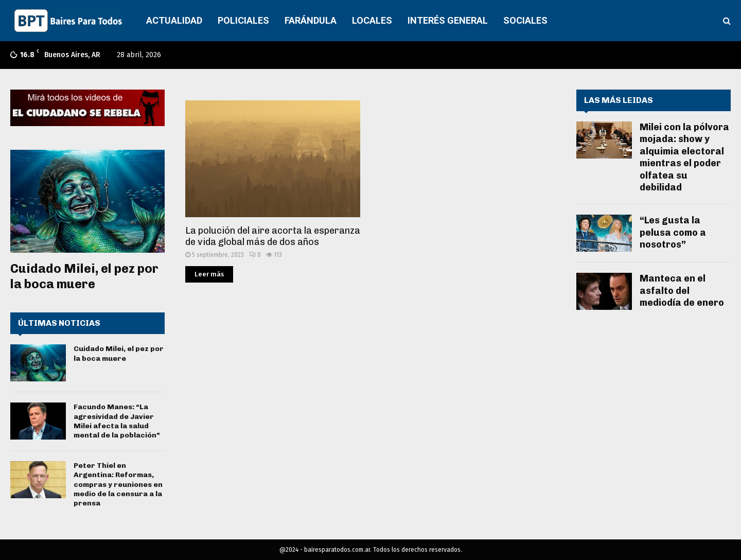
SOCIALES (525, 20)
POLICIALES (243, 20)
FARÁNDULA (311, 20)
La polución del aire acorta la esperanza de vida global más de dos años (273, 237)
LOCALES (372, 20)
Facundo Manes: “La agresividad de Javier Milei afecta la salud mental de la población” (117, 421)
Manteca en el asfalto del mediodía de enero (682, 291)
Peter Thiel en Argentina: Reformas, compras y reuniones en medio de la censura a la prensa (118, 484)
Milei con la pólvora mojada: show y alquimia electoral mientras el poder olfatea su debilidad (684, 157)
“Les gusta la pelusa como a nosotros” (673, 232)
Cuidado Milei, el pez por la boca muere (84, 276)
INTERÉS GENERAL (448, 20)
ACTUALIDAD (174, 20)
